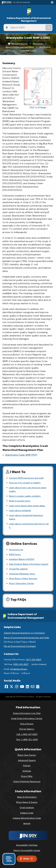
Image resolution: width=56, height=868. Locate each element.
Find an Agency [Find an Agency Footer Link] (27, 729)
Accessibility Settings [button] (27, 845)
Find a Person (27, 724)
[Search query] (27, 28)
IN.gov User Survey (27, 755)
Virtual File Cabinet (18, 569)
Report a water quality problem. (25, 496)
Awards (27, 823)
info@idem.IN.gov (19, 669)
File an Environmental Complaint (20, 646)
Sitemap (27, 771)
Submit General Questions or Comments (24, 633)
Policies (27, 766)
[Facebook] (6, 687)
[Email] (33, 687)
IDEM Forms (15, 554)
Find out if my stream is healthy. (25, 483)
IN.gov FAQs (27, 776)
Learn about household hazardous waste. (26, 517)
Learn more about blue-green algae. (27, 506)
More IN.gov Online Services (23, 578)
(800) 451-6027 (21, 664)
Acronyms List (16, 550)
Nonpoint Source (19, 44)
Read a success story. (20, 501)
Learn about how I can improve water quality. (28, 489)
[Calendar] (38, 687)
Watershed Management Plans (20, 47)
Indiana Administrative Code (27, 818)
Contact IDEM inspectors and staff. (26, 478)
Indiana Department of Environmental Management (29, 19)
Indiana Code (27, 813)
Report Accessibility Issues (27, 850)
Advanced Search (27, 760)
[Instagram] (17, 687)
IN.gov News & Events (27, 802)
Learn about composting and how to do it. (29, 526)
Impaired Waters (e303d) (22, 559)
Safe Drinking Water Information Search (29, 564)
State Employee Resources (27, 781)
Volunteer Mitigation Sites (22, 574)
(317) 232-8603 (33, 660)
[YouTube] (22, 687)
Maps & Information (27, 797)
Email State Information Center (27, 718)
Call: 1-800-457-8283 (27, 734)
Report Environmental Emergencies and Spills (27, 638)
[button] (53, 2)
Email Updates (27, 808)
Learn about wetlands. (20, 510)
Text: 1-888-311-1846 (27, 739)
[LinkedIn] (27, 687)
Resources (38, 44)
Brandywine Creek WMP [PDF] (21, 455)
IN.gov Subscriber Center (22, 583)
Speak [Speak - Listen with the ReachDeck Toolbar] (26, 859)
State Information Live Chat (27, 713)
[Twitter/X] (11, 687)
